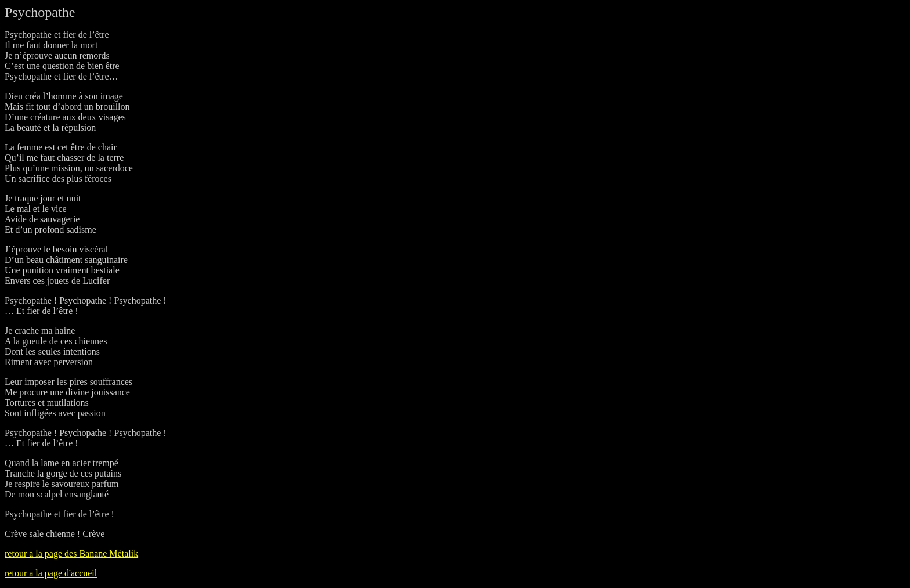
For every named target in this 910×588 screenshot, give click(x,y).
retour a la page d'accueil (51, 573)
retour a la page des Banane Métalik (71, 553)
